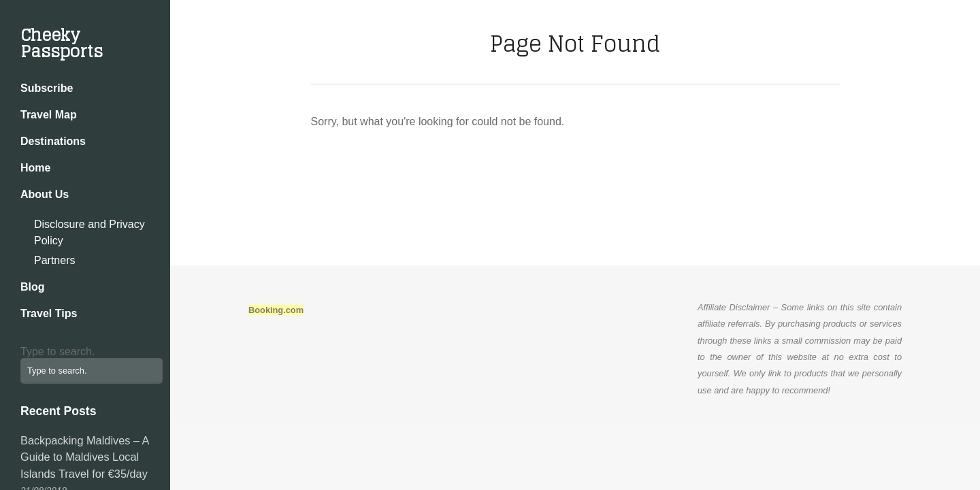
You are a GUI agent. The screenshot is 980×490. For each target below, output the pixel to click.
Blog (33, 287)
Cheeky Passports (62, 43)
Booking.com (276, 310)
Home (35, 168)
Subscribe (47, 88)
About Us (45, 194)
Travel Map (49, 115)
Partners (54, 260)
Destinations (53, 141)
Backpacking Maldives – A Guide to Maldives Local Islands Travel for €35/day (85, 457)
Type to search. (58, 352)
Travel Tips (49, 313)
